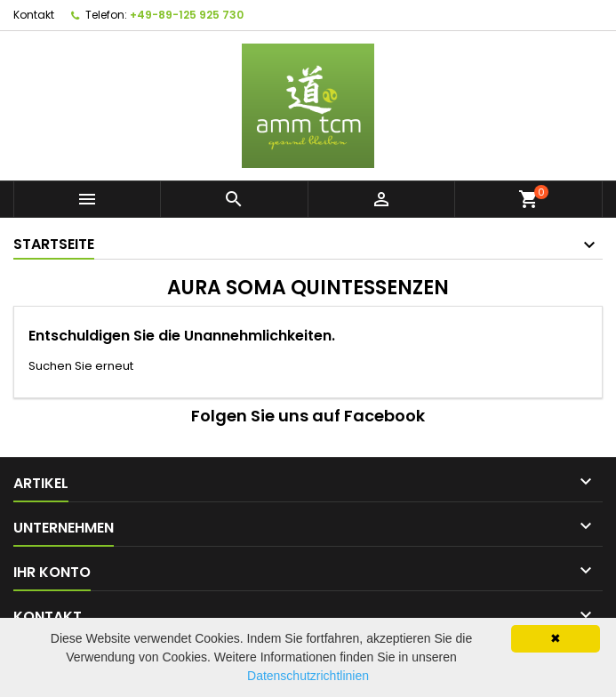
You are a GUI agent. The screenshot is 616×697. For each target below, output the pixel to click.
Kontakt (34, 15)
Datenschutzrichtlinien (308, 676)
